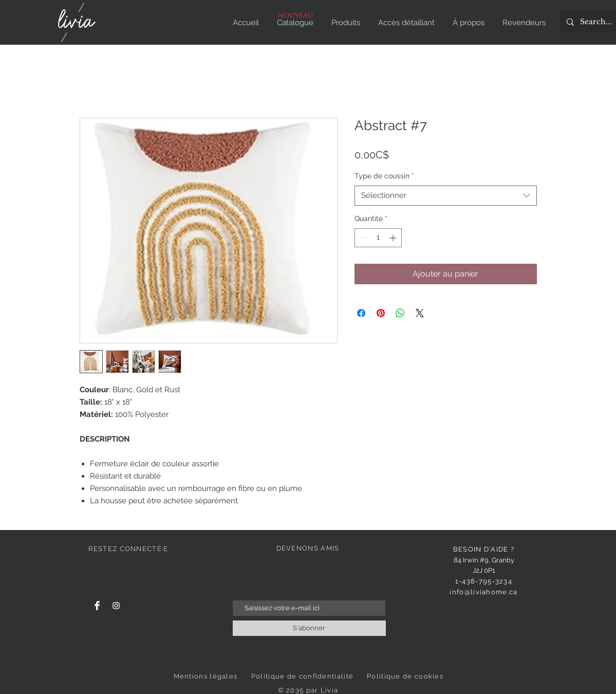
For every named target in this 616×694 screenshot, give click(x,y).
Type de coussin (384, 176)
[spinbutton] (378, 238)
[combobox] (446, 196)
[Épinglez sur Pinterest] (381, 313)
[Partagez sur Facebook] (361, 313)
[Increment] (394, 238)
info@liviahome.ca (483, 592)
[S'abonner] (309, 628)
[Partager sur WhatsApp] (400, 313)
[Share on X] (420, 313)
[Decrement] (362, 238)
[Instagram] (116, 606)
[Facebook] (97, 606)
